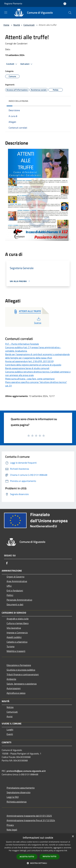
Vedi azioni (27, 64)
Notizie (10, 707)
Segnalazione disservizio (18, 792)
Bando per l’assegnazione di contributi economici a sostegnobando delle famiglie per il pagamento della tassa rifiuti (37, 356)
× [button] (73, 836)
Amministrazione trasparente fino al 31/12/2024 (31, 820)
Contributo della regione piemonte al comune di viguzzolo (33, 365)
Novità (17, 25)
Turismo (11, 646)
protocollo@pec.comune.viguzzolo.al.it (26, 771)
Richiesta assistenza (17, 802)
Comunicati (29, 25)
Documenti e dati (15, 604)
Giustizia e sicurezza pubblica (21, 670)
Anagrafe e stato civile (18, 619)
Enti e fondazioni (15, 591)
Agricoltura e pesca (16, 693)
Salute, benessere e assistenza (22, 684)
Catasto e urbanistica (17, 642)
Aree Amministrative (17, 581)
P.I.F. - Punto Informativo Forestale (22, 344)
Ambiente (11, 679)
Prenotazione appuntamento (21, 788)
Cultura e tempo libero (18, 623)
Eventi (10, 734)
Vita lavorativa (14, 628)
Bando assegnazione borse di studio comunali (27, 368)
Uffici (9, 586)
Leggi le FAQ (13, 797)
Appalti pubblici (14, 637)
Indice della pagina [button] (18, 101)
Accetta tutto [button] (27, 857)
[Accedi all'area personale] (65, 4)
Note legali (12, 830)
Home (6, 25)
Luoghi (10, 729)
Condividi (12, 64)
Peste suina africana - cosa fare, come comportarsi (30, 379)
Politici (10, 595)
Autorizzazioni (14, 688)
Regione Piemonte (13, 3)
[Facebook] (7, 563)
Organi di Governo (15, 577)
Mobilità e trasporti (16, 651)
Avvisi (10, 716)
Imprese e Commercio (17, 633)
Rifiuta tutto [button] (50, 856)
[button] (38, 863)
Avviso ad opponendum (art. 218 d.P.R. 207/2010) (29, 361)
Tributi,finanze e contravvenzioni (23, 674)
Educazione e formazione (19, 665)
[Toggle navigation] (6, 12)
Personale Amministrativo (19, 600)
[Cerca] (70, 13)
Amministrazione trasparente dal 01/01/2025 (29, 816)
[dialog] (38, 851)
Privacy (10, 825)
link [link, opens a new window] (66, 851)
